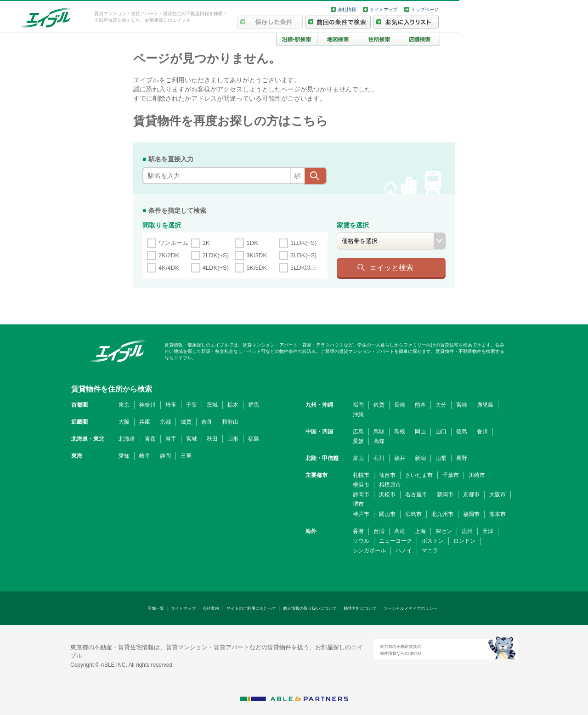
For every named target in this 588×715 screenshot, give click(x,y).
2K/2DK (169, 255)
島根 (400, 431)
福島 (254, 439)
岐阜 (145, 456)
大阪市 (498, 494)
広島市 (413, 514)
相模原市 (390, 485)
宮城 (192, 439)
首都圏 (79, 405)
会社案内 (211, 608)
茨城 (212, 405)
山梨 (441, 458)
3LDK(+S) (303, 255)
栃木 (233, 405)
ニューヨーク (396, 541)
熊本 (420, 405)
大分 (441, 405)
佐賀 (379, 405)
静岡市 (361, 494)
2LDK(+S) (216, 255)
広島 (358, 431)
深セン (444, 531)
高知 (379, 441)
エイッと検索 (391, 267)
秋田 (212, 439)
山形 (233, 439)
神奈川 (147, 405)
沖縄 (358, 414)
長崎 (400, 405)
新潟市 (445, 494)
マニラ (430, 550)
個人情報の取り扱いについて (310, 608)
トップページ (425, 9)
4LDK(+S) (216, 268)
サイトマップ (384, 9)
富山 (358, 458)
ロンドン (464, 541)
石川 (379, 458)
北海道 (127, 439)
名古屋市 (416, 494)
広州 (467, 531)
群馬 (254, 405)
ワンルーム (173, 243)
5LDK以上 (304, 268)
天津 (488, 531)
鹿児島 (485, 405)
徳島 (462, 431)
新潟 (420, 458)
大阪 (124, 422)
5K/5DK (257, 268)
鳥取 (379, 431)
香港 (358, 531)
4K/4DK (169, 268)
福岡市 (471, 514)
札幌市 (361, 475)
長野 (462, 458)
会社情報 (347, 9)
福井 (400, 458)
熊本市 (498, 514)
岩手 (171, 439)
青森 (150, 439)
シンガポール (369, 550)
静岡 (165, 456)
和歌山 (230, 422)
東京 (124, 405)
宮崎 (462, 405)
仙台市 (387, 475)
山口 (441, 431)
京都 (165, 422)
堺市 (358, 504)
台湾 (379, 531)
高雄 (400, 531)
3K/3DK (257, 255)
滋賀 (186, 422)
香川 (482, 431)
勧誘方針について (360, 608)
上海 (420, 531)
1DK (252, 243)
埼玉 (171, 405)
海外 (311, 531)
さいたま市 (419, 475)
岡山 (420, 431)
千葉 (192, 405)
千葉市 (451, 475)
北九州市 (442, 514)
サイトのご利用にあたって (251, 608)
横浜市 (361, 485)
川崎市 (477, 475)
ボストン (433, 541)
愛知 (124, 456)
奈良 (207, 422)
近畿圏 (79, 422)
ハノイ (404, 550)
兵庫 (145, 422)
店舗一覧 (156, 608)
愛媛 (358, 441)
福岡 (358, 405)
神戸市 (361, 514)
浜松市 (387, 494)
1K (206, 243)
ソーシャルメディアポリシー (410, 608)
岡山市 (387, 514)
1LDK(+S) (303, 243)
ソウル (361, 541)
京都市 (471, 494)
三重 (186, 456)
